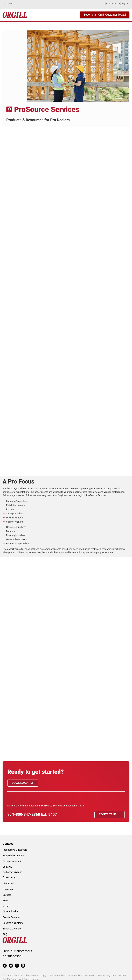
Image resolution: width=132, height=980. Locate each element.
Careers (7, 894)
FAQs (6, 933)
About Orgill (9, 883)
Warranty (90, 975)
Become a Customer (13, 922)
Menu (8, 3)
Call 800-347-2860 (12, 871)
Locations (8, 888)
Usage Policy (75, 975)
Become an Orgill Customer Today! (105, 15)
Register (110, 4)
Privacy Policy (57, 975)
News (6, 899)
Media (6, 905)
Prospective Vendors (13, 854)
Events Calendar (11, 916)
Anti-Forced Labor (29, 978)
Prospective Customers (15, 849)
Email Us (7, 866)
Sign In (123, 4)
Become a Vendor (12, 928)
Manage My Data (107, 975)
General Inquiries (12, 860)
